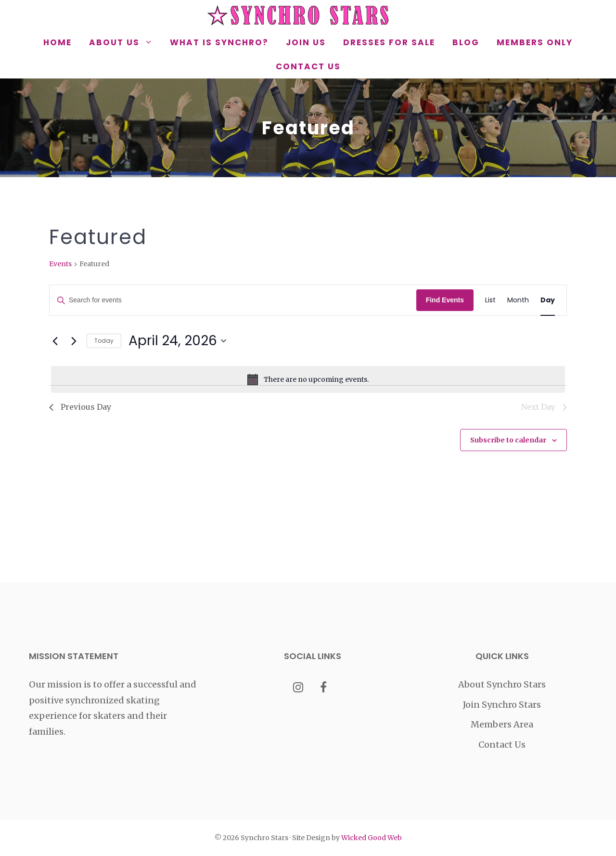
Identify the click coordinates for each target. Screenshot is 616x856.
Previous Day (80, 407)
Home (58, 42)
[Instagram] (298, 688)
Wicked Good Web (372, 838)
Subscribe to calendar (508, 440)
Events (60, 264)
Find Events (445, 300)
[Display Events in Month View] (518, 300)
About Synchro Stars (502, 684)
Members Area (502, 724)
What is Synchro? (219, 42)
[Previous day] (55, 341)
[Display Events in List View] (490, 300)
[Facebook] (324, 688)
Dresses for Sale (389, 42)
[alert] (308, 379)
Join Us (306, 42)
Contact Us (308, 66)
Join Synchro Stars (502, 705)
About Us (125, 42)
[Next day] (74, 341)
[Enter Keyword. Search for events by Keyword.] (233, 300)
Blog (466, 42)
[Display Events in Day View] (548, 300)
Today (104, 341)
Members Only (535, 42)
